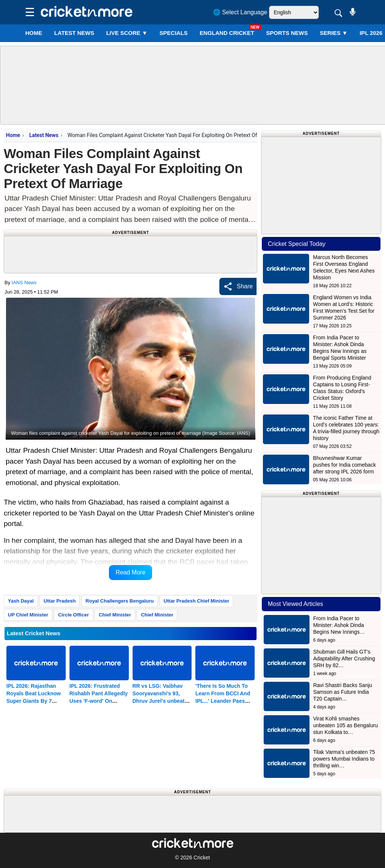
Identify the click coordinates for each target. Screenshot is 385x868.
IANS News (24, 283)
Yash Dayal (21, 601)
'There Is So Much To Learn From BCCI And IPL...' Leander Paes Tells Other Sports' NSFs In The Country (223, 701)
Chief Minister (115, 615)
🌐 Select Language (240, 12)
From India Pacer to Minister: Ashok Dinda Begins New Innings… (339, 625)
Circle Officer (74, 615)
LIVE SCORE (127, 33)
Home (34, 33)
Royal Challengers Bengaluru (120, 601)
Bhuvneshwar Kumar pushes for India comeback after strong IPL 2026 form (344, 465)
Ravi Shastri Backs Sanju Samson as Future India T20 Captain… (343, 692)
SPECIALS (174, 33)
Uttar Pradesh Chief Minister (197, 601)
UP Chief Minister (28, 615)
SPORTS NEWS (287, 33)
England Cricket (227, 33)
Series (334, 33)
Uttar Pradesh (60, 601)
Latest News (44, 135)
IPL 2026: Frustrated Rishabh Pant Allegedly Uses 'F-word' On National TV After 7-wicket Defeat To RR (99, 701)
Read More (131, 572)
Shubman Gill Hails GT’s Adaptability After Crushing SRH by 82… (344, 659)
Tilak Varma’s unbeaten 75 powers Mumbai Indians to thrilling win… (344, 759)
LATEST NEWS (74, 33)
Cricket (202, 857)
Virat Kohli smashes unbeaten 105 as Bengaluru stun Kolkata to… (346, 725)
